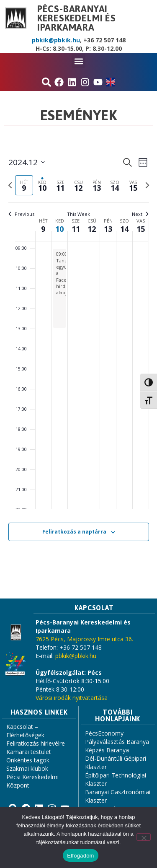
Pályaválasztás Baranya (117, 742)
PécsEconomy (104, 733)
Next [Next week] (140, 214)
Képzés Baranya (107, 750)
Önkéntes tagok (28, 760)
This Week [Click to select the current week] (78, 214)
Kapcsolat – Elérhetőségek (25, 731)
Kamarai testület (29, 752)
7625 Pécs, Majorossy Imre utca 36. (84, 639)
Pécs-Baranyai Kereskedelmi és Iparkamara (77, 18)
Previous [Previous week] (21, 214)
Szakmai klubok (27, 768)
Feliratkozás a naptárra (74, 532)
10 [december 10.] (59, 229)
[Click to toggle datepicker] (27, 162)
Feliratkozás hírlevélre (36, 743)
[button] (78, 61)
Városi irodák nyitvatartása (72, 698)
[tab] (24, 185)
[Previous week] (10, 185)
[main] (78, 359)
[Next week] (147, 185)
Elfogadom (80, 856)
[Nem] (144, 837)
